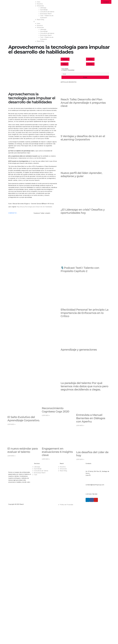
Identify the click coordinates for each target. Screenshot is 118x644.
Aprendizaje (44, 10)
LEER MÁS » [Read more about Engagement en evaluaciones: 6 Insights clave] (46, 459)
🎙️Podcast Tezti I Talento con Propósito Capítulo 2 (80, 269)
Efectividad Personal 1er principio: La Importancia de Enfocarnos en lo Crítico (85, 313)
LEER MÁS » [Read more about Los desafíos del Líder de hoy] (80, 459)
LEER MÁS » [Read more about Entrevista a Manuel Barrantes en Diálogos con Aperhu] (80, 425)
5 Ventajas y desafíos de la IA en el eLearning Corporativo (83, 138)
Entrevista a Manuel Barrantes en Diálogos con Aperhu (91, 418)
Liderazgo (43, 8)
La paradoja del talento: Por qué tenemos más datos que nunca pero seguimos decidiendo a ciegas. (84, 386)
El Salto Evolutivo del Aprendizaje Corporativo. (24, 419)
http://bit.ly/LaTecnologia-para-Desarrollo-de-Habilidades (34, 207)
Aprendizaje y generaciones (79, 350)
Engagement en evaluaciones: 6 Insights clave (57, 452)
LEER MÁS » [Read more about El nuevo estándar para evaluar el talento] (11, 456)
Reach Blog (40, 20)
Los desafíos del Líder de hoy (92, 454)
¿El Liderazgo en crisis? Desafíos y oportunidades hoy (83, 211)
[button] (46, 21)
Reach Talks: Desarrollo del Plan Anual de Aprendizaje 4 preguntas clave (83, 103)
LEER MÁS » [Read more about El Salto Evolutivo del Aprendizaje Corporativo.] (11, 424)
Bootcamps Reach (46, 14)
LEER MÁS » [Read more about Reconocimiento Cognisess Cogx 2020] (46, 415)
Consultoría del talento (47, 12)
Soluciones (40, 6)
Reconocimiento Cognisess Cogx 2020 (56, 410)
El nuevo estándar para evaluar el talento (23, 450)
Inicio (39, 2)
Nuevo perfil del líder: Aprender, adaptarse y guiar (81, 175)
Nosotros (40, 4)
